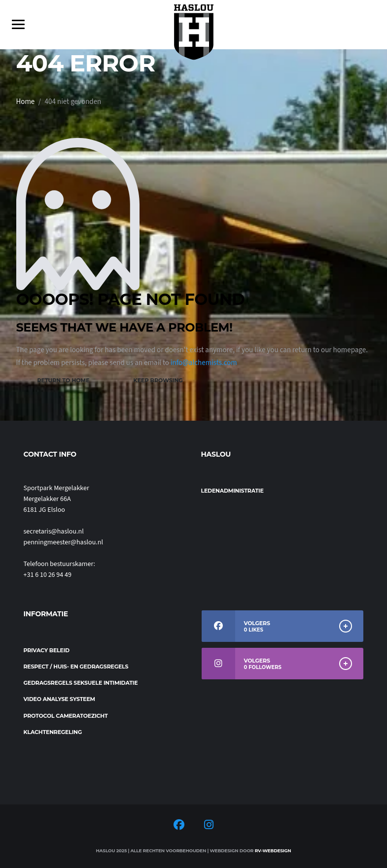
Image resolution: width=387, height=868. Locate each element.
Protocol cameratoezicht (66, 716)
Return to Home (64, 380)
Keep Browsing (158, 380)
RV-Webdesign (273, 851)
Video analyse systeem (59, 699)
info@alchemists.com (204, 363)
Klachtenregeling (53, 732)
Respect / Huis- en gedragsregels (76, 667)
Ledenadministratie (232, 491)
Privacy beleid (47, 650)
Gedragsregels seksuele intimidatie (81, 683)
